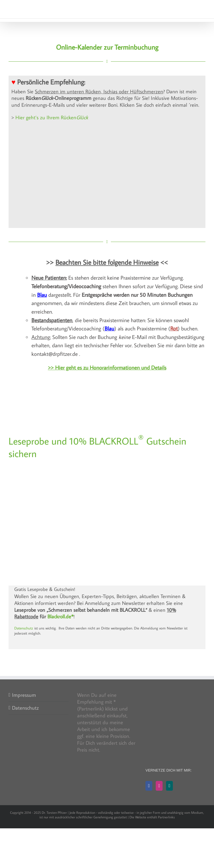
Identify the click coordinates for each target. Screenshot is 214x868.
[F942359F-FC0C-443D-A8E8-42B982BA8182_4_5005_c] (107, 468)
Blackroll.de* (60, 616)
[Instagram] (159, 786)
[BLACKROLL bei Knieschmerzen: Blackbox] (107, 525)
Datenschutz (24, 628)
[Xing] (169, 786)
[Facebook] (149, 786)
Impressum (24, 695)
